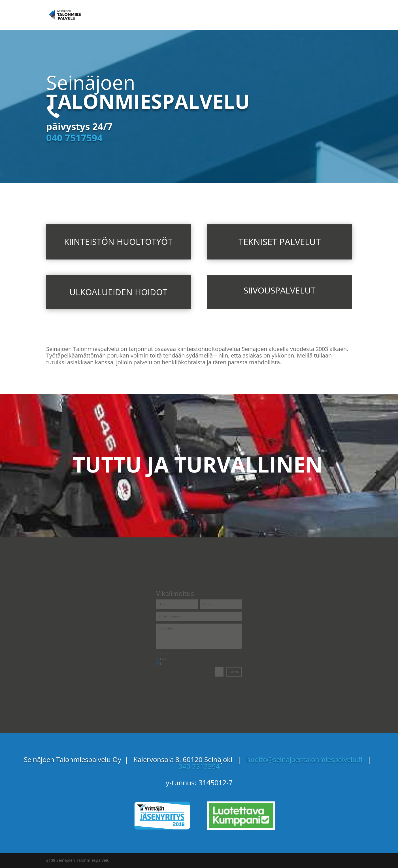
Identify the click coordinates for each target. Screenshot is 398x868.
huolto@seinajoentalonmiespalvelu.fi (307, 759)
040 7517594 (74, 138)
